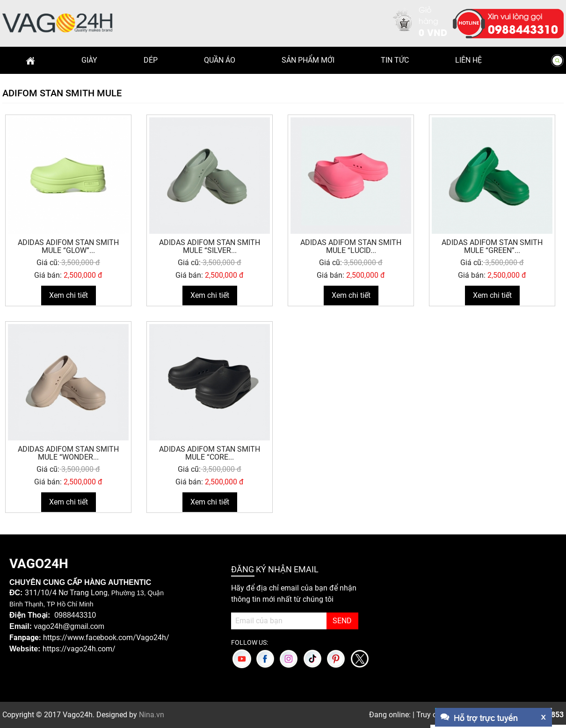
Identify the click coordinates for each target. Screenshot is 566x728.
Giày (89, 60)
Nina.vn (152, 715)
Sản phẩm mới (308, 60)
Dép (151, 60)
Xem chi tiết (69, 295)
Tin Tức (395, 60)
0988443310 (523, 29)
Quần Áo (220, 60)
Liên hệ (468, 60)
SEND (342, 621)
